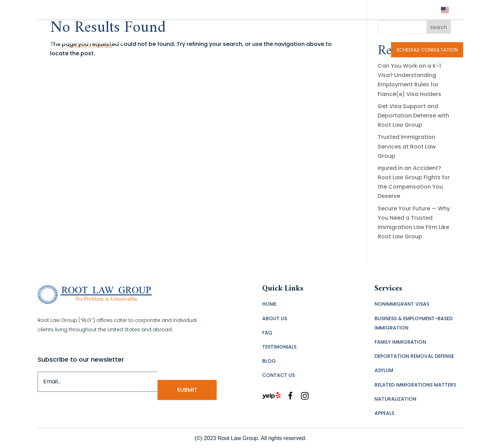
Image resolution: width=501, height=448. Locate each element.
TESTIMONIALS (405, 35)
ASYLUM (384, 370)
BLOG (269, 361)
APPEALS (384, 413)
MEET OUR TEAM (283, 35)
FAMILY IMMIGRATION (400, 342)
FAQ (374, 35)
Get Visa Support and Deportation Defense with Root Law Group (413, 116)
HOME (269, 304)
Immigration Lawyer (231, 35)
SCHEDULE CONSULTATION (427, 50)
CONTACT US (444, 35)
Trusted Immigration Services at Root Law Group (407, 146)
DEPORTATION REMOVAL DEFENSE (414, 356)
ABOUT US (275, 318)
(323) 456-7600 (415, 10)
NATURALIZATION (395, 399)
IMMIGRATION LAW (333, 35)
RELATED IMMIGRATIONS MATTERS (415, 385)
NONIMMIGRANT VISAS (402, 304)
